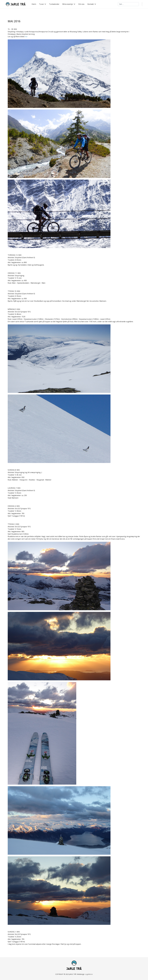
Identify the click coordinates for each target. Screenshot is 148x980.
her (26, 37)
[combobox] (128, 4)
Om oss (81, 4)
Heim (34, 4)
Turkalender (54, 4)
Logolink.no (89, 974)
